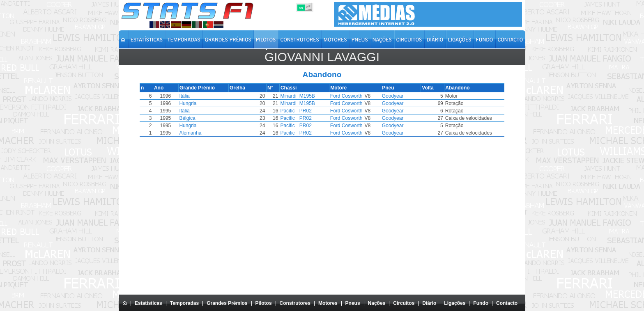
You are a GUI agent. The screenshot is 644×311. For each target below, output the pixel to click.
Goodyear (395, 96)
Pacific (297, 111)
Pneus (353, 303)
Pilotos (264, 303)
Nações (377, 303)
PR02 (315, 111)
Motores (328, 303)
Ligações (455, 303)
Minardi (298, 96)
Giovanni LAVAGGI (322, 57)
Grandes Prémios (227, 303)
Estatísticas (148, 303)
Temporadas (184, 303)
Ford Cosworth (356, 96)
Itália (191, 96)
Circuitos (404, 303)
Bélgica (194, 118)
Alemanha (197, 133)
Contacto (507, 303)
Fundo (481, 303)
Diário (429, 303)
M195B (317, 96)
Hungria (195, 103)
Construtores (295, 303)
